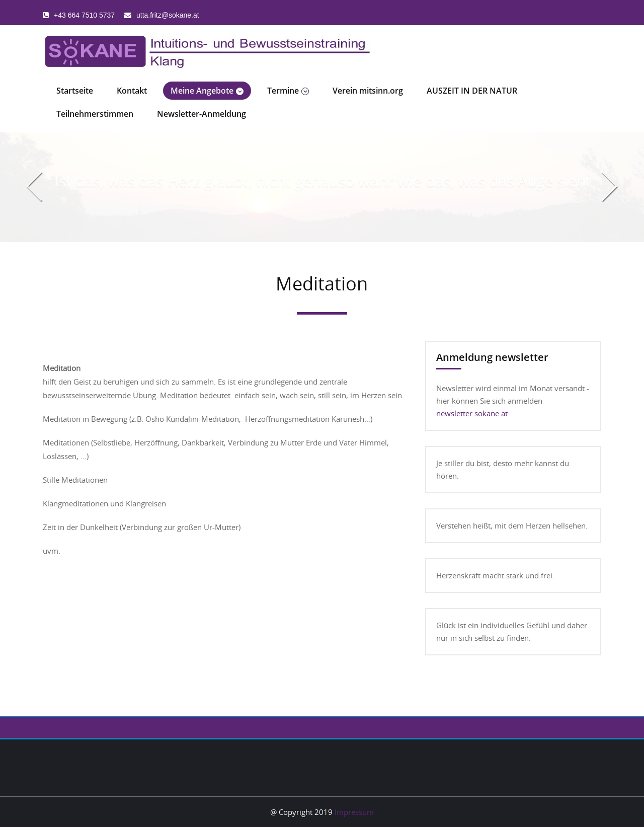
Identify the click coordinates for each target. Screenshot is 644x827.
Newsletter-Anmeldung (202, 114)
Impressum (354, 812)
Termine (288, 91)
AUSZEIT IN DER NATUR (472, 91)
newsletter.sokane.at (472, 413)
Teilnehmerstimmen (95, 114)
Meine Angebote (207, 91)
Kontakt (132, 91)
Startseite (75, 91)
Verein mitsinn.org (368, 91)
